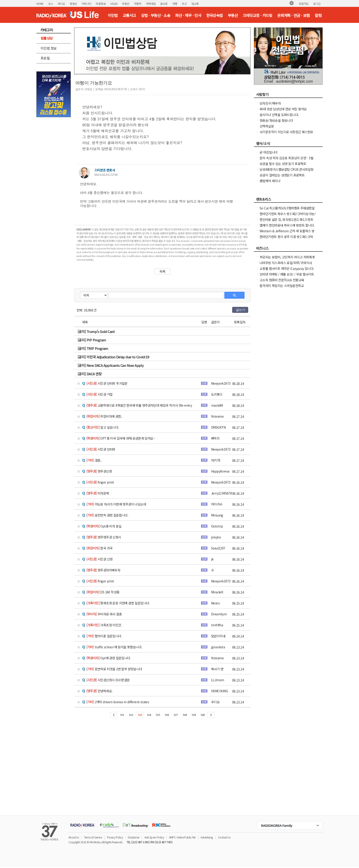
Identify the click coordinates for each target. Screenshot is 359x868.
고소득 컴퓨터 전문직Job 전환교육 (282, 280)
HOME (40, 4)
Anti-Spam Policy (154, 837)
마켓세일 (151, 4)
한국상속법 (215, 15)
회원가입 (304, 4)
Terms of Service (93, 837)
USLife (114, 4)
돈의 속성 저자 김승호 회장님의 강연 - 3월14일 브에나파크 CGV (286, 160)
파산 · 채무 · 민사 (188, 15)
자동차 (138, 4)
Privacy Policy (115, 837)
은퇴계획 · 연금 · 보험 (294, 15)
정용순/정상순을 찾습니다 (276, 120)
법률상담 (47, 38)
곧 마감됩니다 (269, 152)
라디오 (61, 4)
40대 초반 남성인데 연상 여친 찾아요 (283, 109)
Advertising (207, 837)
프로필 (45, 58)
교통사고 (129, 15)
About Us (74, 837)
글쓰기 (240, 310)
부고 (184, 4)
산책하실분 (267, 126)
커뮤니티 (87, 4)
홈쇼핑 (164, 4)
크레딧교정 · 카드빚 (257, 15)
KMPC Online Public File (182, 837)
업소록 (195, 4)
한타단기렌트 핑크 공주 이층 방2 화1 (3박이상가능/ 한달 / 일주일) (286, 239)
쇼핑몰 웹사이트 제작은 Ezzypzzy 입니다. (287, 268)
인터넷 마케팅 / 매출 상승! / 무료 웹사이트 (287, 274)
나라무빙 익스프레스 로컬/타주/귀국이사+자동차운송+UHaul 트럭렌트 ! (286, 265)
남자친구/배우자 (270, 103)
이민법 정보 (49, 48)
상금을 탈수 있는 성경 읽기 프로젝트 (283, 164)
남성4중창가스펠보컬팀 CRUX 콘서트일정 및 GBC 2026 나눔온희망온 (287, 172)
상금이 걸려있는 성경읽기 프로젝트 (282, 175)
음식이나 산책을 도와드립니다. (279, 115)
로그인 (317, 4)
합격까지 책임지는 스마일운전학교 (282, 286)
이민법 (113, 15)
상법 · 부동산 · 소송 (156, 15)
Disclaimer (133, 837)
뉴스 (51, 4)
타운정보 (101, 4)
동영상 (73, 4)
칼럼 (318, 15)
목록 (162, 271)
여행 (175, 4)
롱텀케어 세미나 (270, 181)
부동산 (126, 4)
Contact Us (224, 837)
